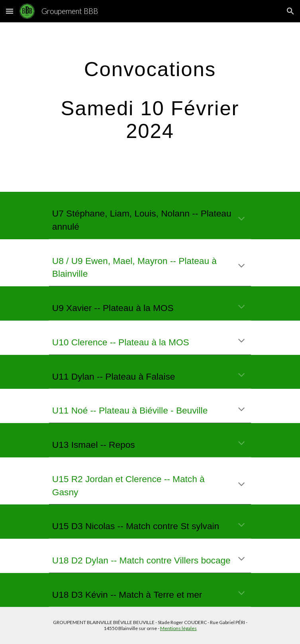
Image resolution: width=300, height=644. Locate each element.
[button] (10, 11)
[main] (150, 107)
